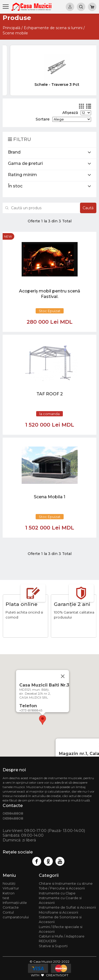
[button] (43, 720)
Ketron (9, 893)
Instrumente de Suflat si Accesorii (67, 907)
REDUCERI (48, 941)
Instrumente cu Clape (57, 893)
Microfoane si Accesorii (58, 912)
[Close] (63, 676)
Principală (11, 28)
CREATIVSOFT (57, 975)
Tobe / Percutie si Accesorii (62, 888)
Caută (88, 208)
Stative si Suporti (53, 946)
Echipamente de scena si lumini (53, 28)
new (8, 236)
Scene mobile (15, 33)
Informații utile (15, 903)
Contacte (11, 907)
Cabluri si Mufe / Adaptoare (62, 936)
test (6, 898)
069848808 (13, 813)
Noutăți (9, 884)
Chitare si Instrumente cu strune (66, 884)
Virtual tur (11, 888)
